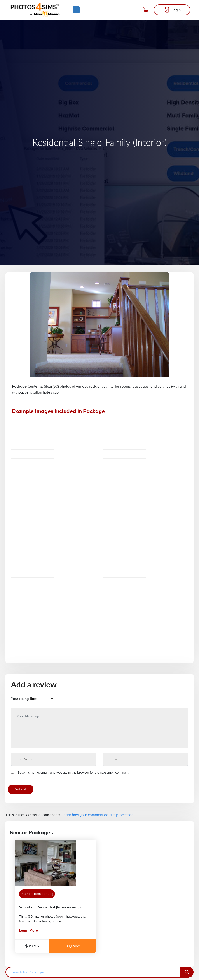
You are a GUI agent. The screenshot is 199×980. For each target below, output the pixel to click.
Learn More (28, 930)
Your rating (20, 699)
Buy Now (73, 946)
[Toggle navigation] (76, 10)
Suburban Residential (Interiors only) (50, 907)
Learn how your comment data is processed (98, 815)
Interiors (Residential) (37, 894)
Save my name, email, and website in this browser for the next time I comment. (73, 773)
